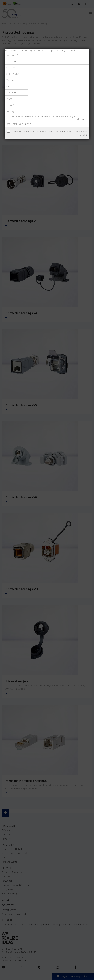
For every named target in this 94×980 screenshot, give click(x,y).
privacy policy (80, 132)
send (83, 135)
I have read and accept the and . (51, 132)
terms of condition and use (54, 132)
